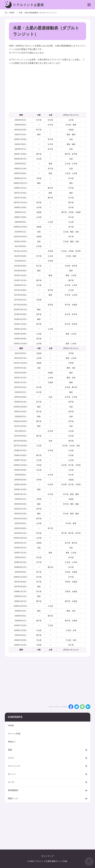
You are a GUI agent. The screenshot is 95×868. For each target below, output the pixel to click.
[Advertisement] (47, 89)
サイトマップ (47, 856)
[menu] (89, 5)
